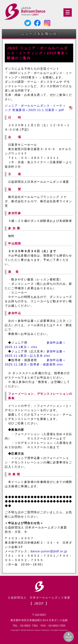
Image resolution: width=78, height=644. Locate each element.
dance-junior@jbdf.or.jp (49, 551)
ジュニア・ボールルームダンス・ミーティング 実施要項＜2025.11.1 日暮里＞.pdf (35, 108)
